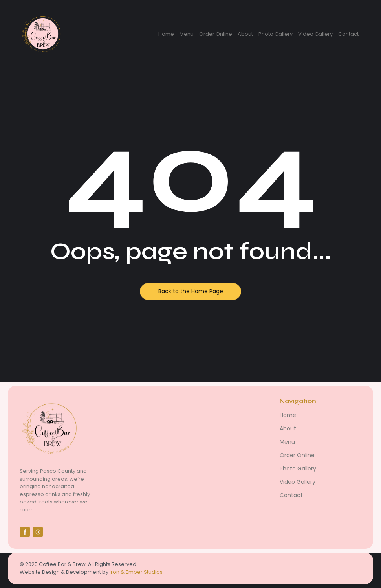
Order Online (216, 34)
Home (166, 34)
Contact (348, 34)
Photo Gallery (276, 34)
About (245, 34)
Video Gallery (315, 34)
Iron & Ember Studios (136, 572)
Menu (187, 34)
